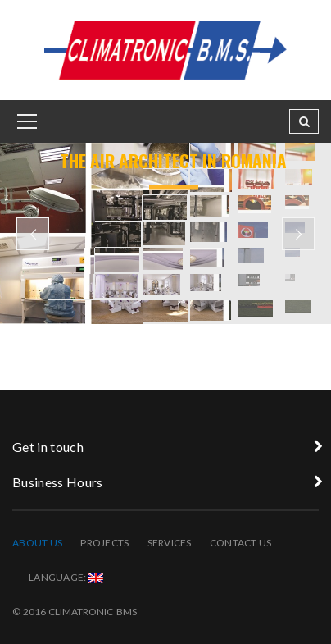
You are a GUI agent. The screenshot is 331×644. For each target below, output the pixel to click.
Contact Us (241, 543)
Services (170, 543)
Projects (104, 543)
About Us (37, 543)
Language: (66, 577)
